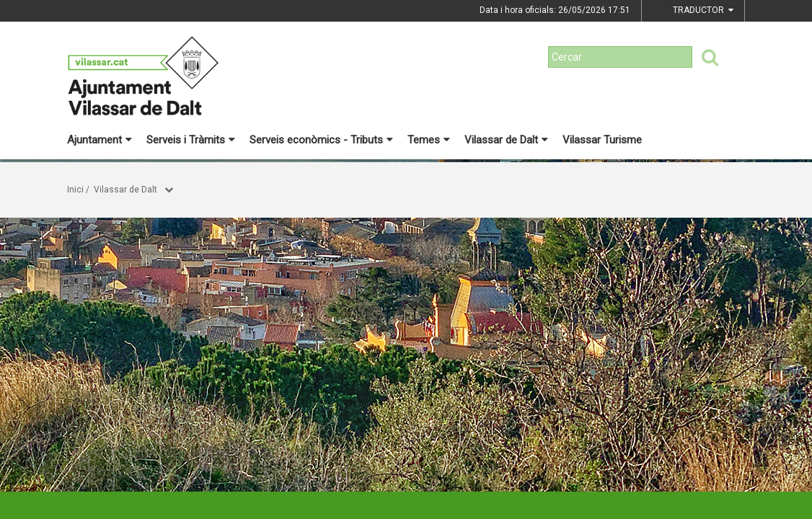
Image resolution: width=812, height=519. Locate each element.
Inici (75, 190)
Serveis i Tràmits (191, 140)
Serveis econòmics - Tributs (321, 140)
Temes (429, 140)
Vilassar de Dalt (506, 140)
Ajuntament (100, 140)
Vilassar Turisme (602, 140)
